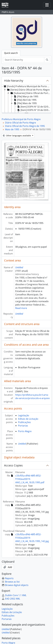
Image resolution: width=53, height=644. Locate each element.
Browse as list (11, 582)
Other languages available (17, 136)
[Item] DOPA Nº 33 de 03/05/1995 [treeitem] (34, 110)
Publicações (24, 422)
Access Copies (13, 465)
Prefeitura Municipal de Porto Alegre (21, 119)
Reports (8, 578)
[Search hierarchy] (24, 60)
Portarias (23, 426)
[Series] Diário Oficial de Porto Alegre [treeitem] (28, 90)
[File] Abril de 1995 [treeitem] (25, 100)
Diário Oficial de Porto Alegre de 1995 (25, 126)
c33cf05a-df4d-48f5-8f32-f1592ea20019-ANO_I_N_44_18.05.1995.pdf (30, 479)
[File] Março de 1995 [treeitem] (26, 96)
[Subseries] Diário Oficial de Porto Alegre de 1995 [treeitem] (30, 93)
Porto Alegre (25, 431)
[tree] (26, 99)
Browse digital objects (15, 585)
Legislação (24, 415)
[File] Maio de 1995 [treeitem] (25, 103)
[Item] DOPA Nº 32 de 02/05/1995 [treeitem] (34, 107)
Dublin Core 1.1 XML (14, 595)
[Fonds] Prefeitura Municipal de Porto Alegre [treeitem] (27, 86)
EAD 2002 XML (11, 599)
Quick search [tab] (11, 53)
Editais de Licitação (28, 419)
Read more (21, 308)
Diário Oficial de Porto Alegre (20, 123)
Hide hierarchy (14, 81)
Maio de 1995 (12, 129)
